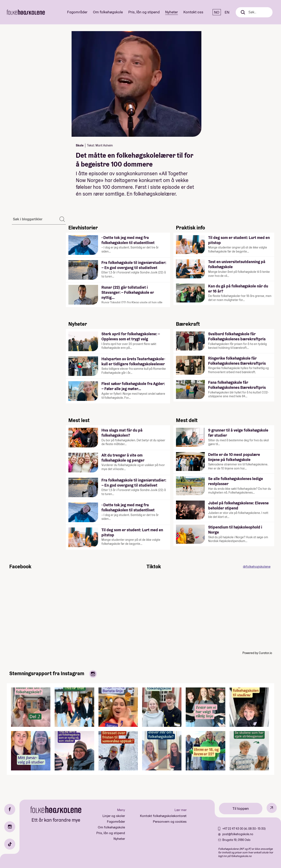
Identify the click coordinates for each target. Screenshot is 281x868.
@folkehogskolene (257, 566)
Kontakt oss (193, 12)
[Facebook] (10, 809)
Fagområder (77, 12)
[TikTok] (10, 844)
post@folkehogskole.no (238, 834)
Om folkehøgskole (108, 12)
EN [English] (227, 12)
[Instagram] (10, 827)
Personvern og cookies (170, 822)
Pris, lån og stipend (144, 12)
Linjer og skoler (114, 816)
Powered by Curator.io (257, 653)
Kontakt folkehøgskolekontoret (163, 816)
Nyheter (172, 12)
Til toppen (241, 808)
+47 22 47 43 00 (233, 829)
